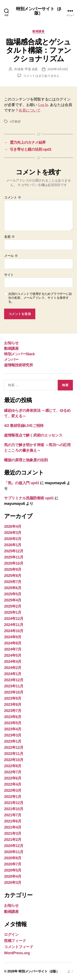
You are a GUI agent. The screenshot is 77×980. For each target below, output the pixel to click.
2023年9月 (13, 698)
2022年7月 (13, 772)
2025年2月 (13, 606)
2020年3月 (13, 883)
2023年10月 (14, 692)
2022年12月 (14, 748)
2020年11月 (14, 852)
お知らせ (11, 343)
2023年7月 (13, 711)
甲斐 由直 (31, 69)
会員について (30, 110)
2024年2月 (13, 668)
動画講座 (38, 31)
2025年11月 (14, 557)
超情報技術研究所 (18, 365)
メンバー (11, 360)
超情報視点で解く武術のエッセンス (33, 435)
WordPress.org (17, 953)
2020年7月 (13, 864)
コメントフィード (19, 947)
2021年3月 (13, 833)
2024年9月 (13, 637)
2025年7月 (13, 582)
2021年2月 (13, 840)
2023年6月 (13, 717)
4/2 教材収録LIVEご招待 (24, 426)
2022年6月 (13, 778)
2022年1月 (13, 797)
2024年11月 (14, 625)
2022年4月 (13, 784)
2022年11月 (14, 754)
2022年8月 (13, 766)
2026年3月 (13, 533)
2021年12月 (14, 803)
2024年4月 (13, 662)
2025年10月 (14, 563)
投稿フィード (15, 941)
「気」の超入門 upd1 (22, 483)
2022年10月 (14, 760)
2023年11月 (14, 686)
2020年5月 (13, 870)
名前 (9, 237)
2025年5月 (13, 594)
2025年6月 (13, 588)
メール (11, 256)
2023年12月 (14, 680)
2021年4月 (13, 827)
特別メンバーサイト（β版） (38, 11)
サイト (9, 275)
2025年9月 (13, 570)
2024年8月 (13, 643)
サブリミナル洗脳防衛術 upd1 (29, 498)
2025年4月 (13, 600)
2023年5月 (13, 723)
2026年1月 (13, 545)
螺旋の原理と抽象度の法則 (26, 460)
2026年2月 (13, 539)
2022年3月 (13, 791)
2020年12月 (14, 846)
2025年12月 (14, 551)
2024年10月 (14, 631)
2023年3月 (13, 735)
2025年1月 (13, 612)
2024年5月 (13, 655)
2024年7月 (13, 649)
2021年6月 (13, 821)
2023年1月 (13, 741)
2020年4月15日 (58, 69)
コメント (13, 197)
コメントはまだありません (41, 76)
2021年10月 (14, 809)
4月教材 (15, 121)
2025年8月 (13, 576)
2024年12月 (14, 619)
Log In (43, 105)
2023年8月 (13, 705)
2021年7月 (13, 815)
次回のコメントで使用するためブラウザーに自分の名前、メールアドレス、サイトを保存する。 (40, 298)
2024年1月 (13, 674)
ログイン (11, 935)
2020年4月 (13, 876)
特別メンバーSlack (20, 354)
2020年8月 (13, 858)
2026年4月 (13, 527)
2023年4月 (13, 729)
